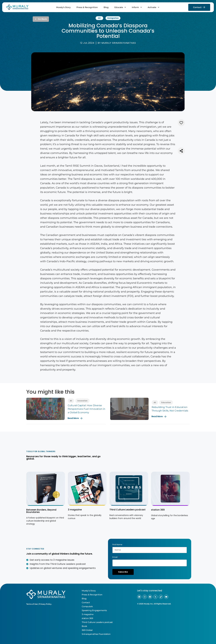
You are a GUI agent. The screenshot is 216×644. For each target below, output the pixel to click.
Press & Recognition (87, 7)
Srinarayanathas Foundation (96, 634)
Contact (86, 602)
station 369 (158, 510)
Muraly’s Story (63, 7)
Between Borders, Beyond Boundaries (41, 511)
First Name (117, 545)
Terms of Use (32, 604)
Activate (153, 7)
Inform (137, 7)
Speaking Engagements (94, 610)
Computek (87, 606)
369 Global (87, 630)
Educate (120, 7)
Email (115, 557)
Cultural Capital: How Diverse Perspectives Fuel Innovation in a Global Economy (87, 409)
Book (84, 626)
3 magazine (75, 510)
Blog (106, 7)
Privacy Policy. (45, 604)
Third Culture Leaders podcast (127, 510)
